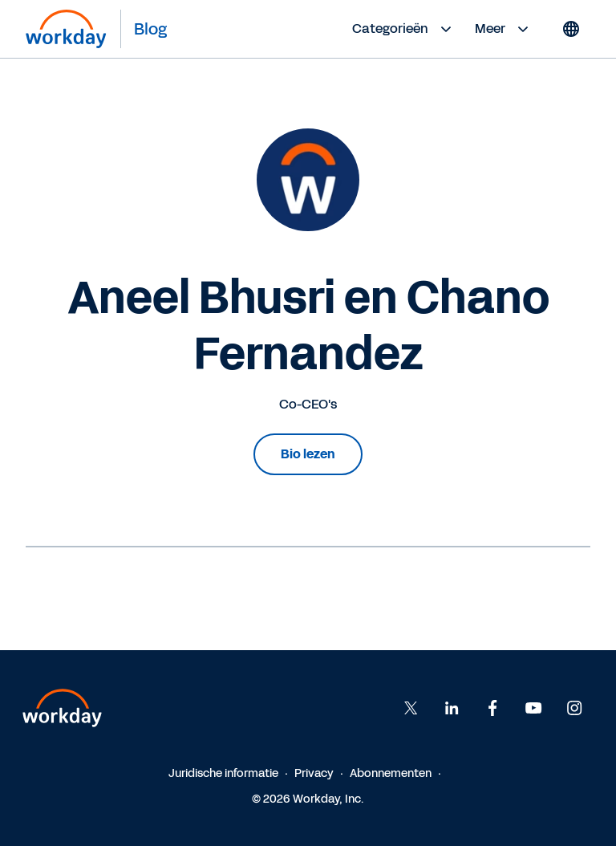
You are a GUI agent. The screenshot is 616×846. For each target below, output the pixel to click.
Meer (504, 29)
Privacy (314, 773)
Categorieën (404, 29)
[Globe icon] (571, 29)
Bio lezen (308, 454)
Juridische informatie (223, 773)
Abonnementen (391, 773)
